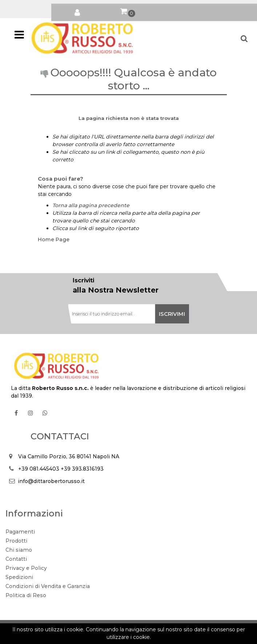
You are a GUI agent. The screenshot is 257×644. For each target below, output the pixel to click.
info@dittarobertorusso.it (51, 481)
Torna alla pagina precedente (91, 205)
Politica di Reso (26, 595)
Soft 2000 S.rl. (94, 636)
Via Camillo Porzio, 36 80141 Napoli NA (69, 456)
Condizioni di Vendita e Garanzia (48, 586)
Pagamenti (20, 532)
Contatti (16, 559)
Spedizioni (19, 577)
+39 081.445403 (39, 469)
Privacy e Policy (26, 568)
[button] (77, 11)
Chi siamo (19, 550)
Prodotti (16, 541)
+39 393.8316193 (82, 469)
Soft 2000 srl (140, 636)
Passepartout (145, 628)
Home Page (54, 240)
